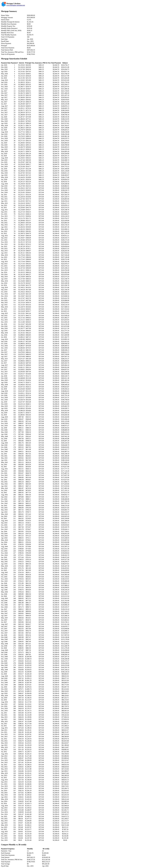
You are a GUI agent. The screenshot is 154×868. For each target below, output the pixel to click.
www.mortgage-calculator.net (16, 5)
